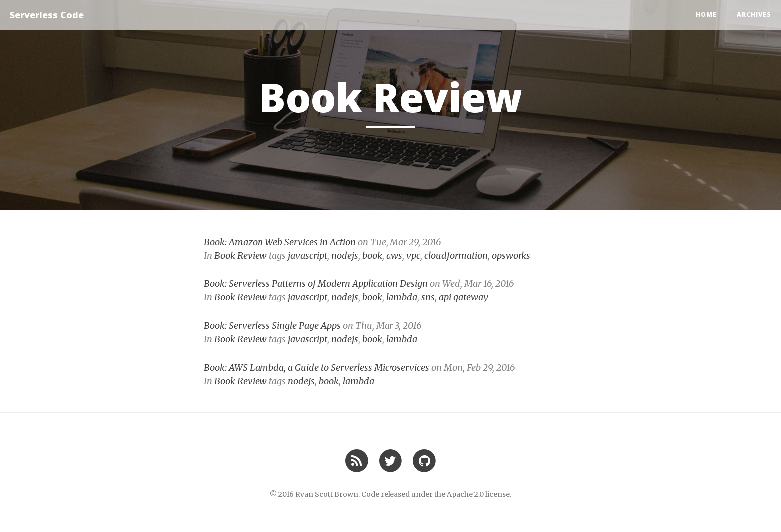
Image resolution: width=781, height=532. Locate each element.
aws (394, 255)
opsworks (511, 255)
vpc (413, 255)
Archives (754, 15)
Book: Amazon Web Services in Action (280, 242)
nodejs (345, 255)
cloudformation (456, 255)
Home (706, 15)
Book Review (241, 255)
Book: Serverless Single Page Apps (272, 326)
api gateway (463, 297)
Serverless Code (47, 15)
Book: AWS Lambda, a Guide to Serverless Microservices (317, 367)
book (372, 255)
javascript (308, 255)
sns (428, 297)
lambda (402, 297)
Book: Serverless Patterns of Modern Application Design (316, 284)
